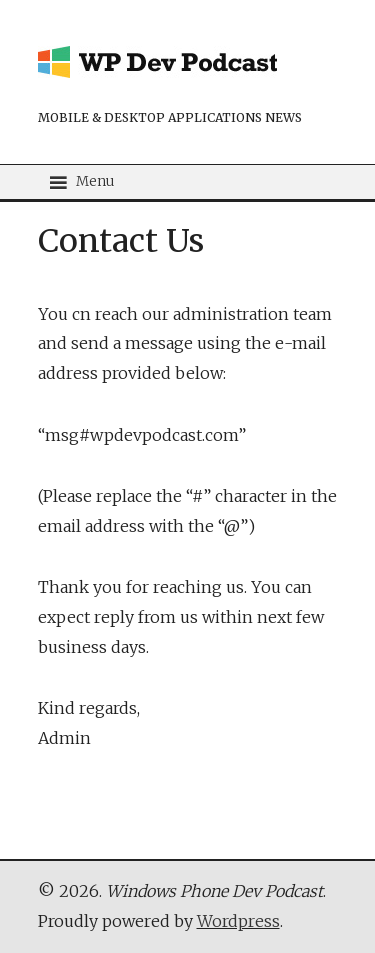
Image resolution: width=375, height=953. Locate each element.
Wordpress (238, 921)
